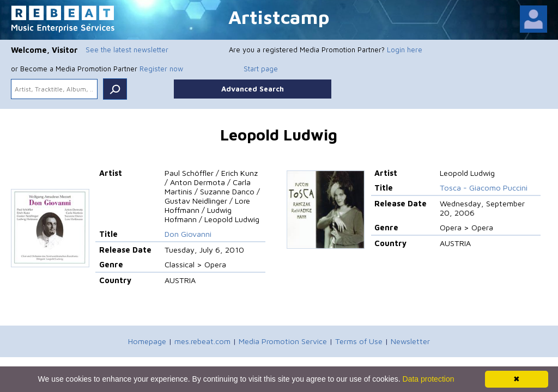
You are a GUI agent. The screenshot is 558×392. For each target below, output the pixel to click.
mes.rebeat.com (202, 341)
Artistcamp (279, 17)
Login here (405, 50)
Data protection (429, 379)
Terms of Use (359, 341)
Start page (261, 69)
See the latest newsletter (127, 50)
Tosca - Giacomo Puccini (484, 188)
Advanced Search (253, 89)
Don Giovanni (188, 234)
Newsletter (410, 341)
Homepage (147, 341)
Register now (161, 69)
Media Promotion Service (283, 341)
